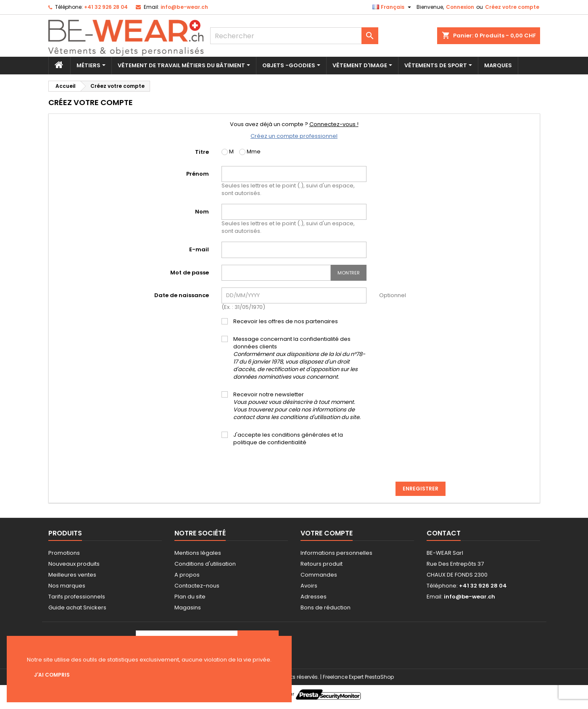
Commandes (319, 575)
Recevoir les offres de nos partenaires (286, 322)
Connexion (460, 7)
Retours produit (322, 564)
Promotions (64, 553)
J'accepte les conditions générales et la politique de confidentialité (288, 439)
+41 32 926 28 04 (106, 7)
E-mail (199, 249)
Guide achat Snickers (77, 608)
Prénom (198, 174)
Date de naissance (182, 295)
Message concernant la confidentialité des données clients (299, 358)
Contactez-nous (197, 586)
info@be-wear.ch (184, 7)
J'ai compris (52, 675)
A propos (187, 575)
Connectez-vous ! (334, 124)
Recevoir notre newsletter (297, 406)
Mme (250, 152)
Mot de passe (190, 273)
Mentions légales (198, 553)
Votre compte (327, 533)
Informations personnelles (336, 553)
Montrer (349, 273)
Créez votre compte (512, 7)
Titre (202, 152)
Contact (444, 533)
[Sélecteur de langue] (393, 7)
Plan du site (190, 597)
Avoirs (309, 586)
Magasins (188, 608)
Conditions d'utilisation (205, 564)
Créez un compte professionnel (294, 136)
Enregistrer (421, 489)
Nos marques (67, 586)
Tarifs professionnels (77, 597)
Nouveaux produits (74, 564)
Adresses (314, 597)
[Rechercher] (294, 36)
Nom (202, 212)
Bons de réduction (326, 608)
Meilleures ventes (72, 575)
